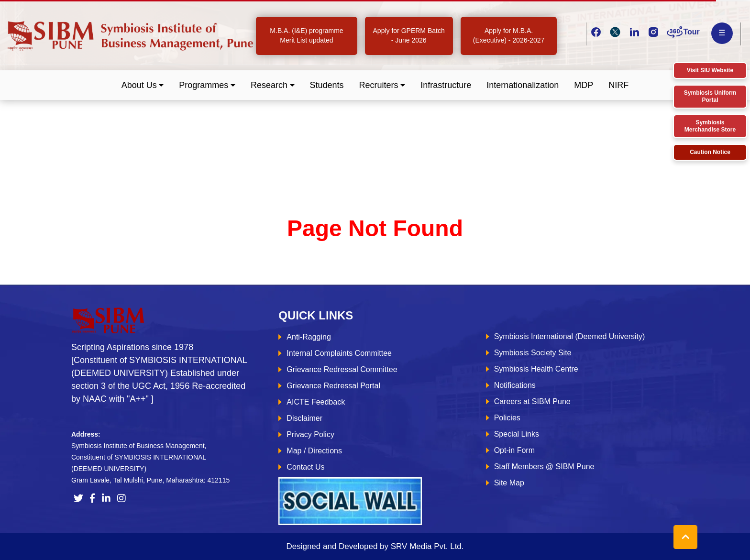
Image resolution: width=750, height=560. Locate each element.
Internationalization (523, 85)
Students (327, 85)
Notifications (515, 385)
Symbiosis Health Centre (536, 369)
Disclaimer (304, 418)
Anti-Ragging (309, 337)
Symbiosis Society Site (533, 353)
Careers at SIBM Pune (532, 401)
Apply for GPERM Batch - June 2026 (409, 35)
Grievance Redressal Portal (333, 386)
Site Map (509, 483)
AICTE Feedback (316, 402)
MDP (584, 85)
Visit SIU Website (710, 70)
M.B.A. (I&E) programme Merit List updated (306, 35)
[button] (143, 85)
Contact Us (305, 467)
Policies (507, 418)
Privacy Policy (310, 434)
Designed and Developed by (375, 546)
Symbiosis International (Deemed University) (570, 336)
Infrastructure (446, 85)
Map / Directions (314, 451)
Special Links (517, 434)
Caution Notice (710, 152)
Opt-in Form (514, 450)
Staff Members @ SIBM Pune (544, 467)
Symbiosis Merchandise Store (710, 126)
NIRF (618, 85)
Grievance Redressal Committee (342, 369)
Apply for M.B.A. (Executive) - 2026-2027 (509, 35)
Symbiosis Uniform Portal (710, 96)
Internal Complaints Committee (339, 353)
